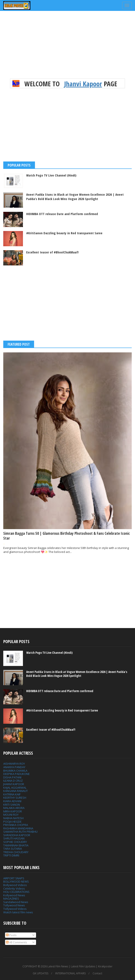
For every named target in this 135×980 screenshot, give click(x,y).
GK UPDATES (41, 973)
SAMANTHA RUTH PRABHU (20, 832)
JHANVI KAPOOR (14, 784)
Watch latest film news (18, 912)
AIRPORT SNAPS (14, 878)
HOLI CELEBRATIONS (16, 892)
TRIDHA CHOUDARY (16, 852)
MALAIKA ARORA (14, 808)
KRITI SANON (12, 805)
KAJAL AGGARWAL (15, 788)
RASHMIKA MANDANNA (18, 828)
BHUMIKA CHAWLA (15, 771)
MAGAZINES (11, 898)
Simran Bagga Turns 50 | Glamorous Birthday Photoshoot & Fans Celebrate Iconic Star (67, 536)
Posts (11, 935)
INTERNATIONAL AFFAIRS (70, 973)
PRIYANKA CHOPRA (16, 825)
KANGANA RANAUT (16, 791)
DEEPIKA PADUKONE (16, 774)
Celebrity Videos (14, 888)
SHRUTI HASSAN (14, 838)
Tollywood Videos (15, 909)
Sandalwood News (16, 902)
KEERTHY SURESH (15, 798)
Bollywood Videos (15, 885)
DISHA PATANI (12, 777)
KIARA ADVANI (12, 801)
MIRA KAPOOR (13, 811)
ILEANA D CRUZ (13, 781)
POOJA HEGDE (12, 822)
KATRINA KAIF (12, 794)
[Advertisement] (67, 48)
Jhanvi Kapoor (83, 84)
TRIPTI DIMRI (11, 855)
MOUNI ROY (11, 815)
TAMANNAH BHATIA (16, 845)
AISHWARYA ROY (14, 764)
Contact (97, 973)
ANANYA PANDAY (14, 767)
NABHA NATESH (13, 818)
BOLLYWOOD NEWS (16, 881)
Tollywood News (14, 905)
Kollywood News (14, 895)
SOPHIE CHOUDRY (15, 842)
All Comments (16, 942)
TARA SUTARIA (13, 849)
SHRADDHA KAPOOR (17, 835)
